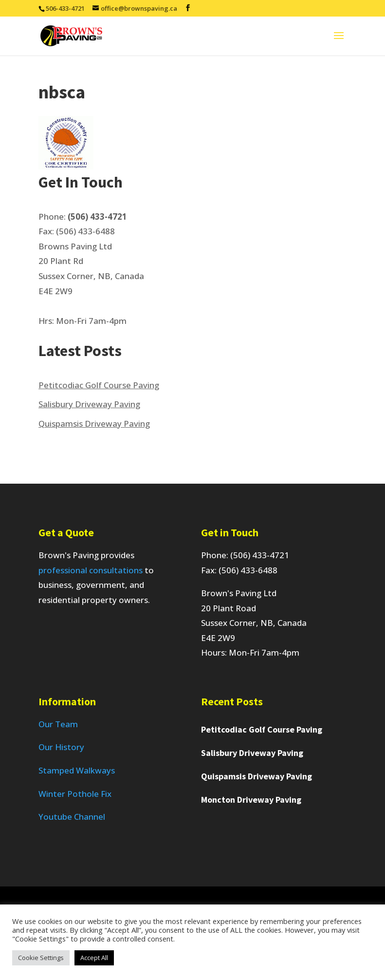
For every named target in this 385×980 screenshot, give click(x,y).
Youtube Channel (72, 817)
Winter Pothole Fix (75, 794)
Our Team (58, 724)
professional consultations (91, 570)
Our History (61, 747)
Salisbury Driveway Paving (89, 404)
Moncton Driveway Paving (251, 800)
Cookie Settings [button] (41, 958)
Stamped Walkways (77, 770)
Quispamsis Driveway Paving (94, 424)
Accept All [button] (94, 958)
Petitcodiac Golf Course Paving (99, 385)
